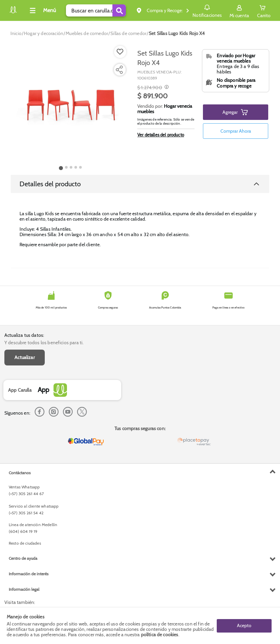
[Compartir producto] (119, 70)
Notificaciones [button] (207, 10)
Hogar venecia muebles (165, 109)
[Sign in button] (239, 10)
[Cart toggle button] (264, 10)
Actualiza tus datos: (24, 335)
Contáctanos (20, 473)
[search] (96, 10)
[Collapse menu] (42, 10)
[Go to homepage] (16, 33)
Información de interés (29, 574)
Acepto (244, 625)
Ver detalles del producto (161, 135)
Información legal (24, 589)
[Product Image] (70, 105)
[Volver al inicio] (13, 12)
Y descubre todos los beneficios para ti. (44, 343)
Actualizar (25, 357)
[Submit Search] (119, 10)
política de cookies (160, 635)
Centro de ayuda (23, 558)
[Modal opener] (166, 88)
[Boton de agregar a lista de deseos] (120, 52)
